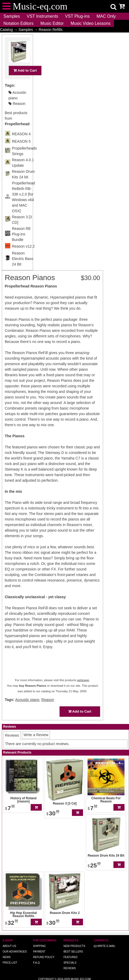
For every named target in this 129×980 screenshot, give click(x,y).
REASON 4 (21, 144)
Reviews (70, 968)
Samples (12, 16)
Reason (17, 114)
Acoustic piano (27, 700)
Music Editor (52, 23)
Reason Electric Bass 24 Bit (23, 269)
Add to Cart (25, 81)
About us (9, 946)
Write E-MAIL (105, 946)
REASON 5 (21, 152)
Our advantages (15, 952)
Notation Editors (19, 23)
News (7, 957)
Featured (70, 957)
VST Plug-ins (77, 16)
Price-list (10, 963)
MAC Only (106, 16)
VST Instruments (42, 16)
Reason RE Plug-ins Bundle (21, 244)
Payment (39, 952)
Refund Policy (44, 957)
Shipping (39, 946)
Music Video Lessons (91, 23)
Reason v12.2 (23, 257)
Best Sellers (73, 952)
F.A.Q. (37, 963)
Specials (70, 963)
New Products (74, 946)
